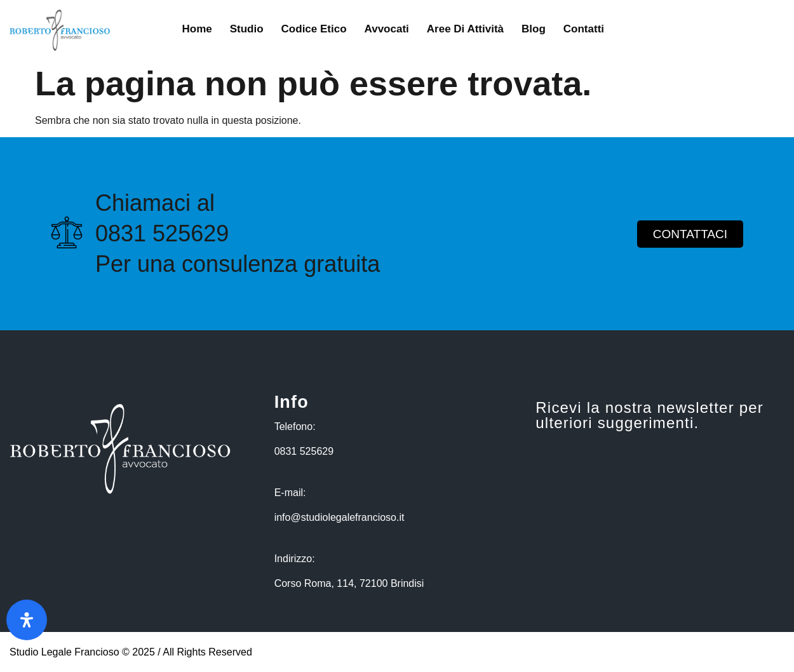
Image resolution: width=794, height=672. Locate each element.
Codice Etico (314, 29)
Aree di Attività (465, 29)
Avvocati (387, 29)
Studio (247, 29)
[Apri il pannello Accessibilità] (27, 620)
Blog (534, 29)
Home (197, 29)
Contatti (584, 29)
